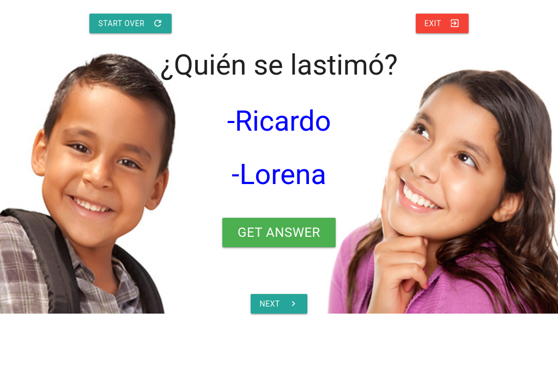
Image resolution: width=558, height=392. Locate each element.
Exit (442, 23)
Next (279, 304)
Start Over (131, 23)
